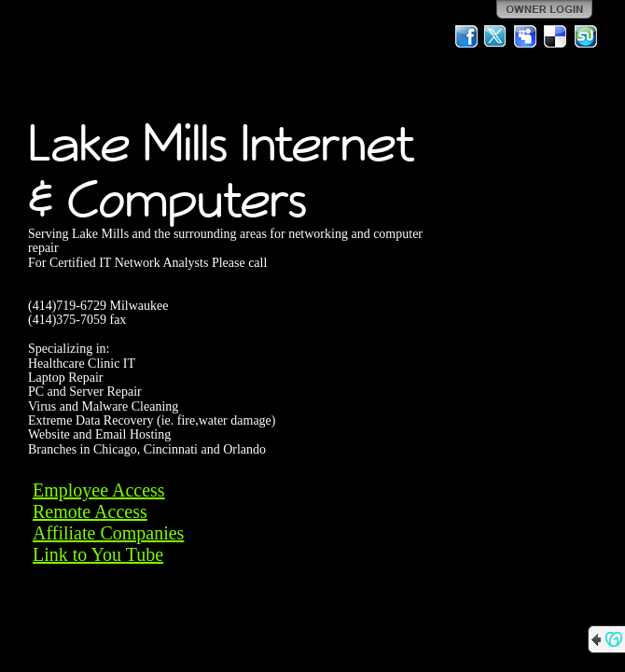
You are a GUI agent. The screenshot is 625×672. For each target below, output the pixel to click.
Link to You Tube (98, 554)
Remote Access (90, 511)
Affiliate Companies (108, 533)
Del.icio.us (556, 36)
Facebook (466, 36)
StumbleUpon (586, 36)
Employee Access (99, 490)
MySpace (526, 36)
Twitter (496, 36)
